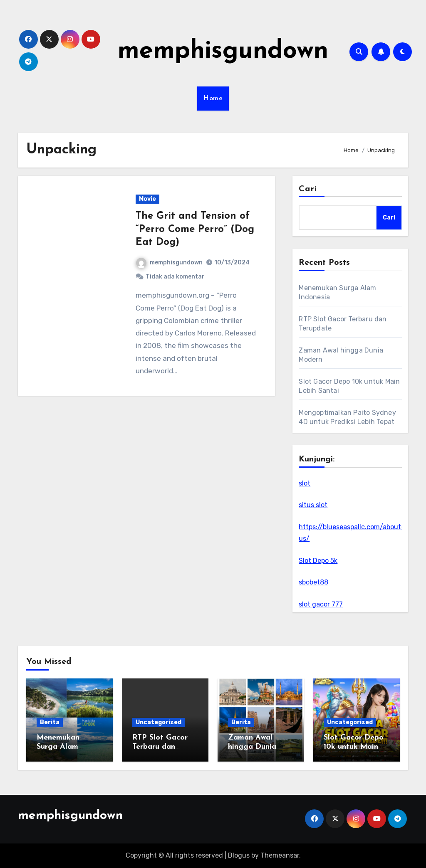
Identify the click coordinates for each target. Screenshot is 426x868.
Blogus (239, 855)
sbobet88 (313, 582)
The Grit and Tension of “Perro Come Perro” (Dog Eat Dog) (195, 229)
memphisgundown (223, 52)
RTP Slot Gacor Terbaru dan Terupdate (160, 747)
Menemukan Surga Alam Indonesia (58, 747)
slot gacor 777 (321, 604)
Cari (308, 189)
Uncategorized (159, 722)
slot (305, 483)
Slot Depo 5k (318, 561)
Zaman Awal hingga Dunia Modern (252, 747)
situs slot (313, 505)
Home (213, 99)
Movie (147, 199)
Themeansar (280, 855)
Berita (50, 722)
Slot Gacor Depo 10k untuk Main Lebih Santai (354, 747)
